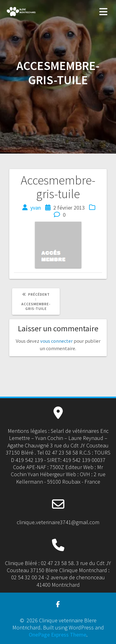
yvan (36, 208)
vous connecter (56, 341)
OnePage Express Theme (58, 635)
